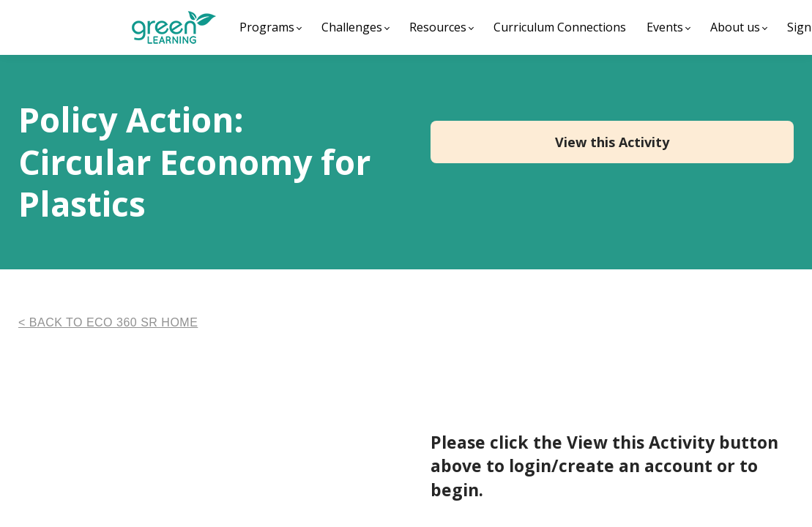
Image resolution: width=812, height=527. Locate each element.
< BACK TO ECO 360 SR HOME (108, 322)
